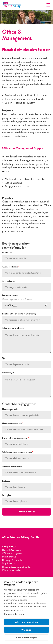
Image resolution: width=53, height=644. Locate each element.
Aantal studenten (11, 267)
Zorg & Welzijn (9, 563)
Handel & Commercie (12, 550)
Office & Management (12, 553)
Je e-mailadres (9, 281)
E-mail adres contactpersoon (15, 438)
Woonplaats (7, 495)
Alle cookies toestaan (26, 622)
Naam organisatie (10, 409)
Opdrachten (8, 252)
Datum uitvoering (11, 295)
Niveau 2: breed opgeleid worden (17, 567)
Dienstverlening (9, 557)
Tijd (4, 358)
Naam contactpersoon (13, 423)
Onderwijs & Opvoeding (13, 560)
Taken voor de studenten (13, 328)
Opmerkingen (8, 373)
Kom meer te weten (14, 614)
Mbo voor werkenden (12, 570)
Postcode (6, 481)
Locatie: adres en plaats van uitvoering (19, 314)
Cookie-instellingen (26, 638)
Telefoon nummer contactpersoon (18, 452)
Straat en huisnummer (12, 467)
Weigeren (26, 630)
